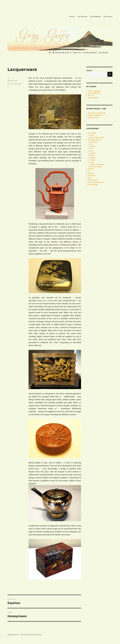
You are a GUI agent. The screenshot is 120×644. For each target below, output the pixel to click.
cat (89, 171)
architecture (94, 142)
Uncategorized (93, 185)
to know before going (97, 138)
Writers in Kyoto (94, 118)
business (91, 169)
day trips (91, 173)
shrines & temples (96, 167)
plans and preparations (96, 182)
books (92, 135)
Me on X (91, 96)
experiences (92, 176)
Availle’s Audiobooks (95, 115)
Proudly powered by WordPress (31, 635)
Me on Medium (93, 98)
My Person (108, 17)
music (92, 162)
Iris (9, 78)
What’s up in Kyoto (95, 91)
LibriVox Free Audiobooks (97, 113)
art (8, 86)
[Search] (110, 74)
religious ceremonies (97, 164)
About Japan (92, 133)
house (90, 178)
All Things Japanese (14, 84)
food (91, 151)
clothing (93, 146)
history (92, 155)
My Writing (82, 17)
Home (72, 17)
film (91, 149)
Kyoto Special (93, 180)
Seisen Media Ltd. (94, 93)
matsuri (92, 160)
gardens (93, 153)
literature (93, 158)
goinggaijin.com (13, 635)
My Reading (95, 17)
